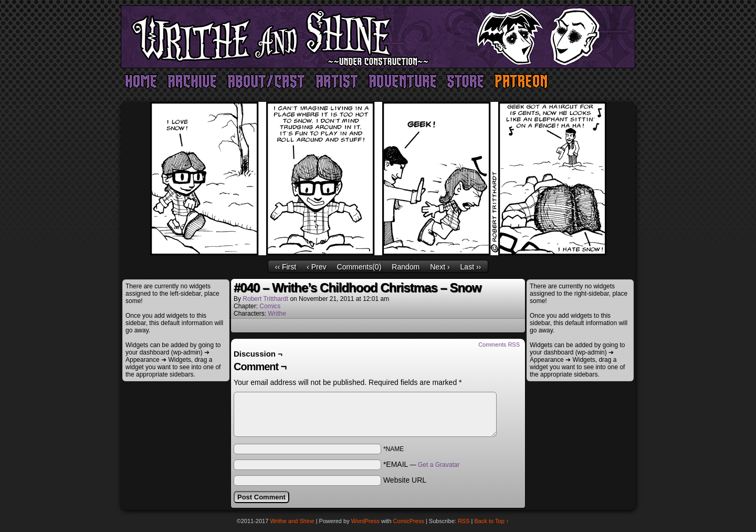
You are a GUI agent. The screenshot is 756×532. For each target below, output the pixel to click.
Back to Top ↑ (492, 521)
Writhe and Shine (378, 37)
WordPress (365, 521)
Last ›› (471, 267)
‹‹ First (286, 267)
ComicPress (409, 521)
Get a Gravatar (439, 465)
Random (406, 267)
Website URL (405, 480)
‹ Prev (316, 267)
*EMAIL (422, 464)
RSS (464, 521)
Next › (440, 267)
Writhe (277, 314)
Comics (270, 306)
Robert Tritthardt (265, 299)
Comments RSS (499, 345)
